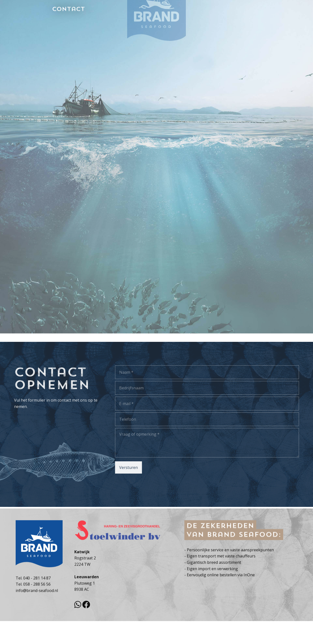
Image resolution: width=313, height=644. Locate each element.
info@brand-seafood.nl (37, 608)
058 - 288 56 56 (37, 602)
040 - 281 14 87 (37, 596)
